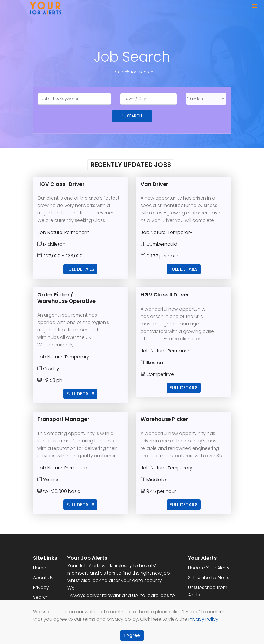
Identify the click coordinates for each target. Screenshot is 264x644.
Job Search (142, 72)
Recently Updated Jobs (131, 165)
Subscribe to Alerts (209, 578)
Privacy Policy (203, 619)
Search (132, 116)
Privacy (41, 587)
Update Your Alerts (209, 568)
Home (118, 72)
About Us (43, 578)
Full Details (80, 269)
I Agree (132, 635)
